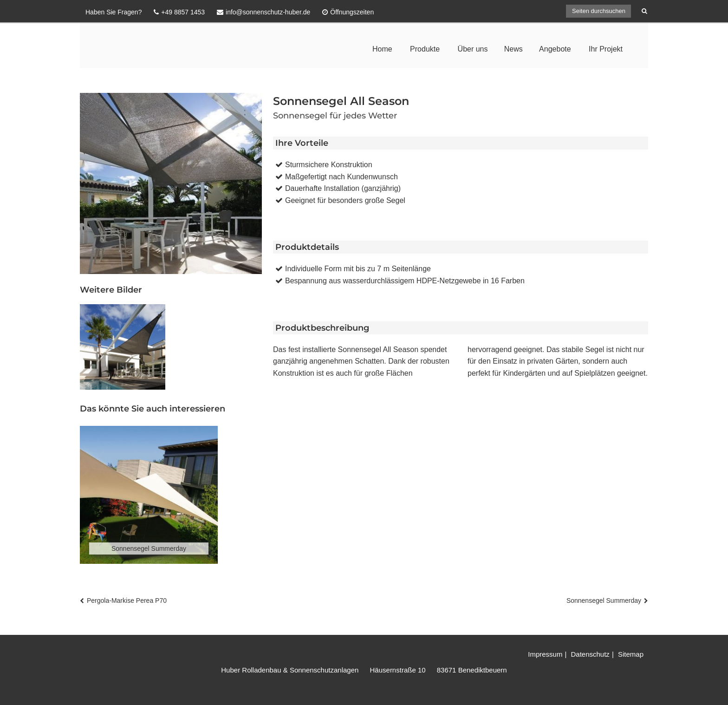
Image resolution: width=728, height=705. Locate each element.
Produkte (425, 49)
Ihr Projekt (606, 49)
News (513, 49)
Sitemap (631, 654)
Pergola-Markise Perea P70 (127, 601)
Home (382, 49)
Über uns (473, 49)
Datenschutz (590, 654)
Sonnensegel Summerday (604, 601)
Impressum (545, 654)
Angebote (555, 49)
